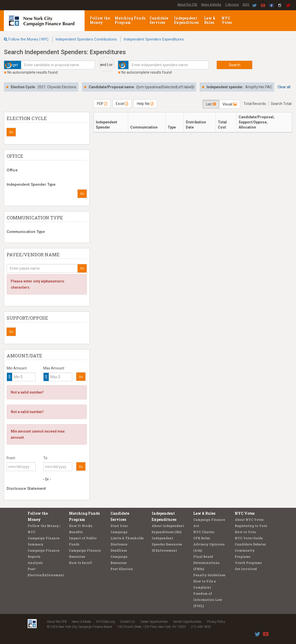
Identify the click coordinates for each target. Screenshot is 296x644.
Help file (145, 104)
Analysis (35, 563)
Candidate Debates (250, 544)
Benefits (76, 532)
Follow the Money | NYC (29, 39)
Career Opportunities (154, 622)
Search (235, 65)
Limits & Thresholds (127, 538)
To (45, 458)
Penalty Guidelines (209, 575)
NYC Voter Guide (249, 538)
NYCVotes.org (105, 622)
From (11, 458)
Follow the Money (100, 20)
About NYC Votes (249, 520)
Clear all (284, 87)
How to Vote (245, 532)
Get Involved (246, 569)
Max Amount (54, 368)
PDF (102, 104)
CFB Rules (202, 538)
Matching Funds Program (130, 20)
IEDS (246, 5)
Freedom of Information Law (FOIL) (208, 600)
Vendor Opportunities (187, 622)
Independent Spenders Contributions (86, 39)
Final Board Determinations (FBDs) (206, 563)
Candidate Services (159, 20)
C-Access (232, 5)
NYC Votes (227, 20)
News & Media (211, 5)
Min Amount (17, 368)
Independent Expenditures (187, 20)
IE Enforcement (164, 550)
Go (11, 132)
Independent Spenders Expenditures (154, 39)
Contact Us (127, 622)
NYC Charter (204, 532)
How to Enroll (80, 563)
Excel (122, 104)
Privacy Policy (216, 622)
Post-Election (122, 569)
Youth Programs (248, 563)
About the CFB (187, 5)
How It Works (81, 526)
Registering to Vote (251, 526)
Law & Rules (210, 20)
